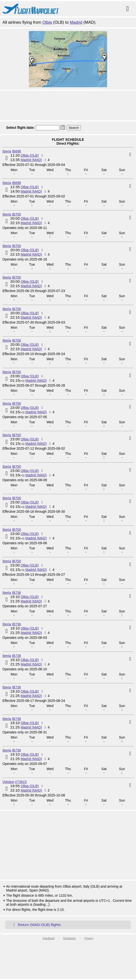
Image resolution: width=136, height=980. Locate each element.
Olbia (47, 22)
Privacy (89, 938)
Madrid (76, 22)
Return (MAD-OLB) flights (36, 925)
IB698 (17, 151)
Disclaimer (69, 938)
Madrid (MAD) (31, 160)
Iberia (7, 151)
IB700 (17, 214)
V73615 (21, 782)
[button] (63, 127)
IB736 (17, 593)
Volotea (8, 782)
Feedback (49, 938)
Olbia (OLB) (30, 155)
